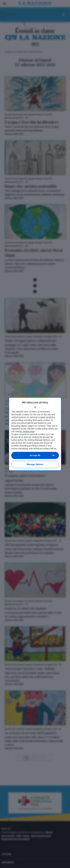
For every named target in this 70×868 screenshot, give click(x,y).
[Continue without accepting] (35, 407)
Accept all (42, 455)
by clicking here (27, 432)
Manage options (35, 464)
